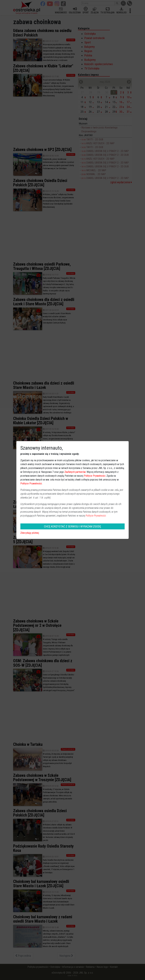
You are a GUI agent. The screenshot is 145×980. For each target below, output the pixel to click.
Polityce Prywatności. (96, 516)
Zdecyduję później (30, 533)
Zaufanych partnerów (75, 472)
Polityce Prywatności (95, 476)
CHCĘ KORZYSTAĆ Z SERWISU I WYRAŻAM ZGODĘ (72, 526)
